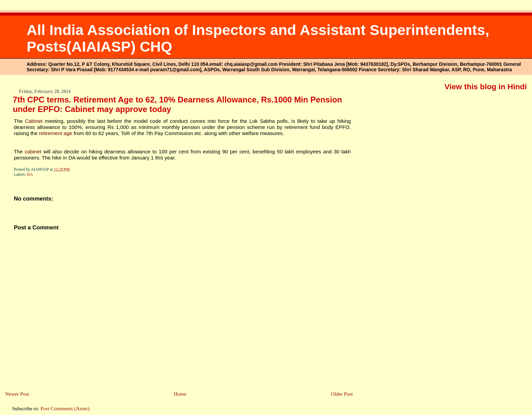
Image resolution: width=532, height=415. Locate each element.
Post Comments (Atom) (65, 408)
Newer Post (17, 394)
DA (30, 174)
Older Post (342, 394)
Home (180, 394)
